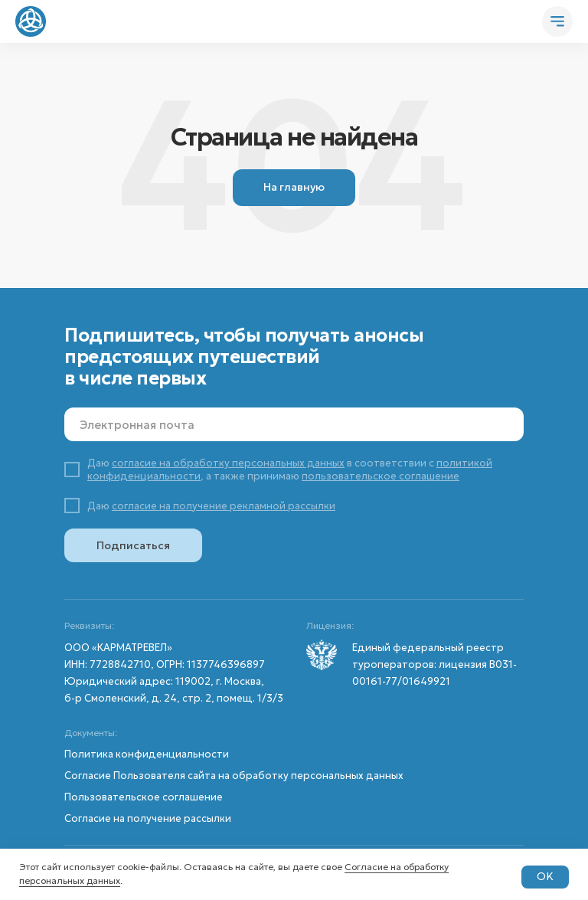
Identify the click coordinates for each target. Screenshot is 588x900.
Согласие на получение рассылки (148, 818)
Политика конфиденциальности (147, 754)
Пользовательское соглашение (144, 797)
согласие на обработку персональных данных (228, 463)
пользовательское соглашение (381, 476)
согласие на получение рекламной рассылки (224, 506)
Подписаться (133, 545)
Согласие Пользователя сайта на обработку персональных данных (234, 776)
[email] (294, 424)
